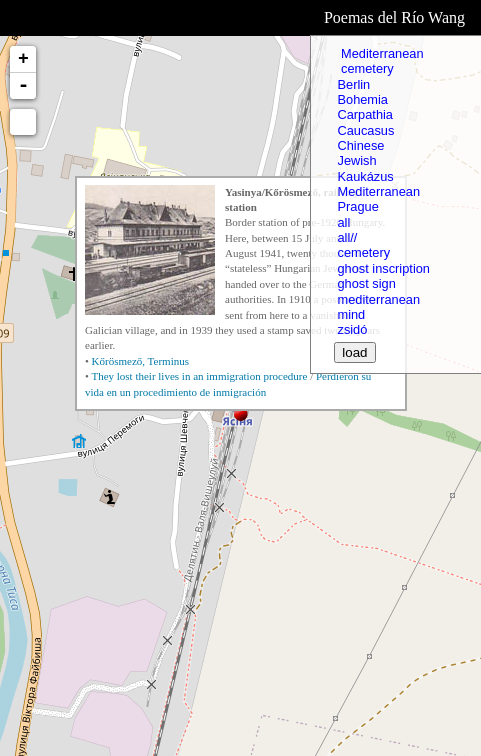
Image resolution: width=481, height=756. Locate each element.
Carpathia (365, 114)
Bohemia (362, 99)
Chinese (360, 145)
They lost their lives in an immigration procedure (199, 376)
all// (347, 237)
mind (351, 314)
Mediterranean (380, 53)
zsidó (352, 329)
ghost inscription (383, 268)
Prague (357, 206)
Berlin (353, 84)
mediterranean (378, 299)
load (354, 352)
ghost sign (366, 283)
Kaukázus (365, 176)
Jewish (356, 160)
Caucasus (365, 130)
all (343, 222)
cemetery (365, 68)
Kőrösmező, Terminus (140, 361)
